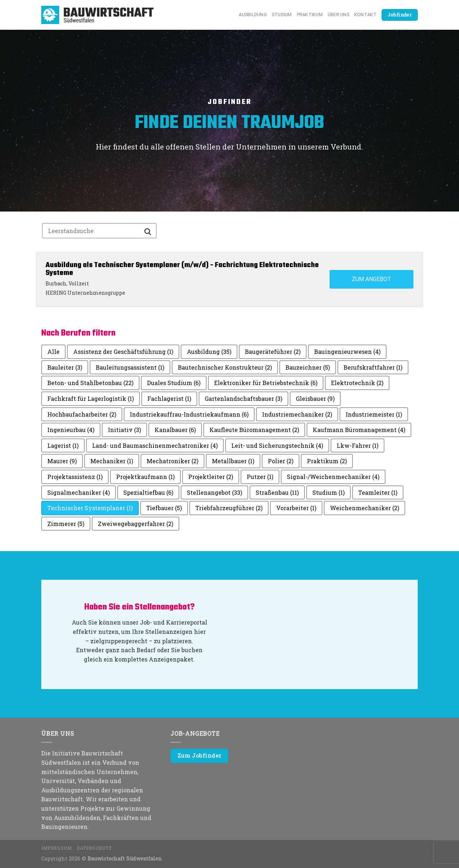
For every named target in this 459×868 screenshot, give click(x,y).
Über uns (339, 15)
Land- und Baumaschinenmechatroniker (155, 445)
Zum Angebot (372, 279)
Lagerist (63, 445)
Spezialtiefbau (148, 492)
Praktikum (310, 15)
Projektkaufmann (145, 477)
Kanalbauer (175, 430)
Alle (53, 352)
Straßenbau (277, 492)
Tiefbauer (164, 508)
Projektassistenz (75, 477)
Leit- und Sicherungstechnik (277, 445)
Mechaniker (112, 461)
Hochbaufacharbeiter (82, 414)
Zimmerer (66, 524)
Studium (282, 15)
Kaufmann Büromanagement (359, 430)
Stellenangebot (214, 492)
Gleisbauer (315, 399)
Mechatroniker (172, 461)
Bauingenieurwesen (347, 352)
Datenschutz (94, 848)
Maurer (62, 461)
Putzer (260, 477)
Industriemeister (374, 414)
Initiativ (124, 430)
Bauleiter (65, 367)
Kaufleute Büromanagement (254, 430)
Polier (281, 461)
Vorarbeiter (296, 508)
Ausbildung (253, 15)
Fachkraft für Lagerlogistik (91, 399)
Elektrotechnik (357, 383)
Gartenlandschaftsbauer (243, 399)
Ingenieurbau (71, 430)
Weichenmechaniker (365, 508)
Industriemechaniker (297, 414)
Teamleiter (378, 492)
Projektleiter (211, 477)
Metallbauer (233, 461)
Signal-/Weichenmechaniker (333, 477)
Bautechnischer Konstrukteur (225, 367)
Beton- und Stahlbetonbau (90, 383)
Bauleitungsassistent (130, 367)
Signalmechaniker (79, 492)
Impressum (57, 848)
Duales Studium (174, 383)
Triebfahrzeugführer (229, 508)
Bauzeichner (308, 367)
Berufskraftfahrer (373, 367)
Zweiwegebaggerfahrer (136, 524)
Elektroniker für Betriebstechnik (266, 383)
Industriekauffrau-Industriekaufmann (189, 414)
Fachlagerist (169, 399)
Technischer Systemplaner (90, 508)
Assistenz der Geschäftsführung (123, 352)
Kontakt (365, 15)
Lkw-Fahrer (358, 445)
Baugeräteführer (273, 352)
